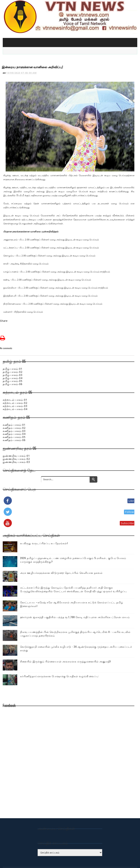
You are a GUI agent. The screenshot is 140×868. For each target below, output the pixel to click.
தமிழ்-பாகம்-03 (13, 357)
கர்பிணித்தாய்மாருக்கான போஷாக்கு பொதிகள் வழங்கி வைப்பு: (59, 659)
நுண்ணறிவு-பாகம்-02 (16, 441)
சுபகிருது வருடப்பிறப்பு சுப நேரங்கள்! (44, 526)
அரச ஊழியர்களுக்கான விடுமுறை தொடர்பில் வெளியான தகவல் (61, 555)
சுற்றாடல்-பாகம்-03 (15, 388)
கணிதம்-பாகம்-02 (14, 410)
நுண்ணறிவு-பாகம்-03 (16, 444)
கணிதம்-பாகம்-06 (14, 423)
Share (4, 303)
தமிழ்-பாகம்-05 (13, 363)
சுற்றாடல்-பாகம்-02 (15, 385)
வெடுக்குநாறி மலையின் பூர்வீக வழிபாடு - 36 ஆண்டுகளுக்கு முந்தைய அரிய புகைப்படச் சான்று (76, 631)
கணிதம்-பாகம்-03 (14, 413)
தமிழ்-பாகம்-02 (13, 354)
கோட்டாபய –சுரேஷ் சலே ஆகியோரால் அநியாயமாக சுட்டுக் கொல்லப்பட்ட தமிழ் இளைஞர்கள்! (72, 586)
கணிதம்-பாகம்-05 (14, 419)
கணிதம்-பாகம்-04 (14, 416)
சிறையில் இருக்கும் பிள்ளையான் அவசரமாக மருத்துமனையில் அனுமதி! (65, 644)
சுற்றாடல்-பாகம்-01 (15, 382)
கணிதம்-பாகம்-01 (14, 407)
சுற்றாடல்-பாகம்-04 (15, 392)
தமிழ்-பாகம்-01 (13, 351)
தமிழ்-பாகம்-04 (13, 360)
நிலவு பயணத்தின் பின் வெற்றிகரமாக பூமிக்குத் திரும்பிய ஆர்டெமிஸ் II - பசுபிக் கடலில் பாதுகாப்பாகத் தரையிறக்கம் (75, 616)
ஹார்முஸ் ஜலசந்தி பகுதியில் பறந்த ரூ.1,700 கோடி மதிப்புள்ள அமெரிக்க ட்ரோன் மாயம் (75, 599)
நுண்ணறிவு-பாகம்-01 (16, 438)
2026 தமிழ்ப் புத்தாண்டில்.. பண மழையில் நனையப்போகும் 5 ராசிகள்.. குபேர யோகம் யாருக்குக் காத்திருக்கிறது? (73, 542)
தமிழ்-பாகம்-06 (13, 367)
